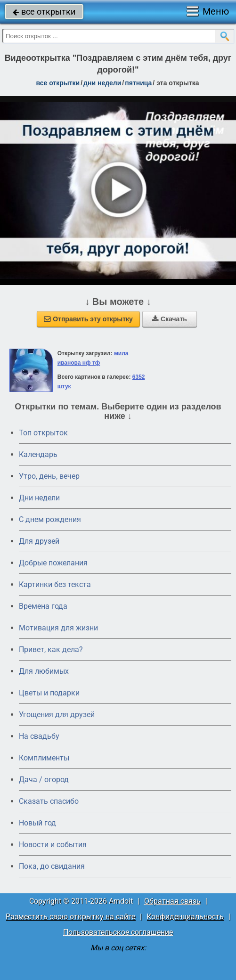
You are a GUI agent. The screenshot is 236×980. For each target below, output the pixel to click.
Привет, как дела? (51, 649)
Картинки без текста (55, 584)
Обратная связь (172, 901)
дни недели (102, 83)
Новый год (37, 823)
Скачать (170, 319)
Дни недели (39, 498)
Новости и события (53, 845)
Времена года (43, 606)
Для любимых (44, 671)
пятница (138, 83)
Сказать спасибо (49, 801)
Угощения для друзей (57, 715)
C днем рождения (50, 519)
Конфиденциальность (185, 917)
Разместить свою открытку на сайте (70, 917)
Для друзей (39, 541)
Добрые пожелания (53, 563)
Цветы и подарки (49, 693)
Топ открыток (43, 433)
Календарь (38, 454)
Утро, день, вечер (49, 476)
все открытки (44, 12)
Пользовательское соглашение (118, 932)
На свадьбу (39, 736)
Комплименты (44, 758)
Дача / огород (44, 780)
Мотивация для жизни (58, 628)
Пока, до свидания (52, 866)
